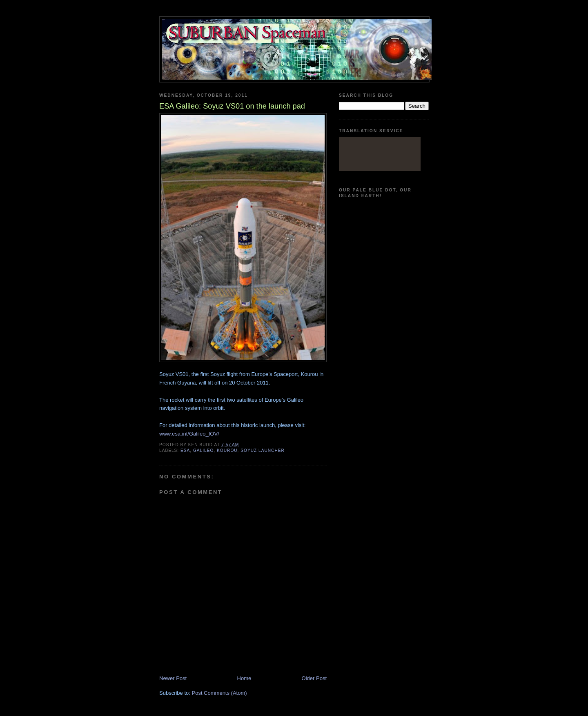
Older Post (314, 678)
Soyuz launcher (263, 450)
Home (244, 678)
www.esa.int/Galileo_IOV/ (189, 434)
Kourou (227, 450)
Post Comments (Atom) (219, 693)
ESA (185, 450)
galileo (203, 450)
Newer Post (173, 678)
